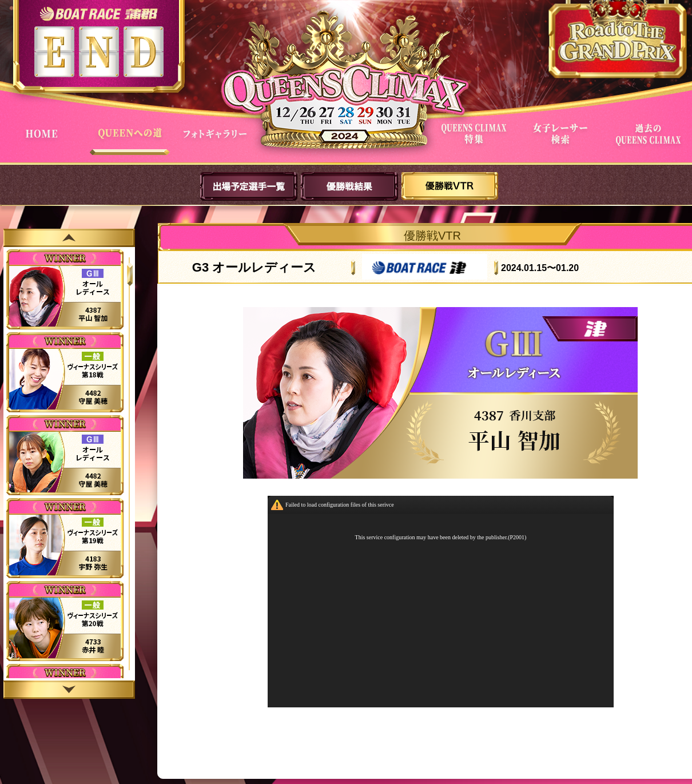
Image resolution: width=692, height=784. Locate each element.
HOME (43, 142)
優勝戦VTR (450, 186)
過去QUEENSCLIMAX (650, 142)
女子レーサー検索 (563, 142)
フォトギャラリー (217, 142)
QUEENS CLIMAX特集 (476, 142)
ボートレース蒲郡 (99, 13)
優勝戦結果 (349, 186)
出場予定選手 (249, 186)
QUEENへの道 (130, 142)
